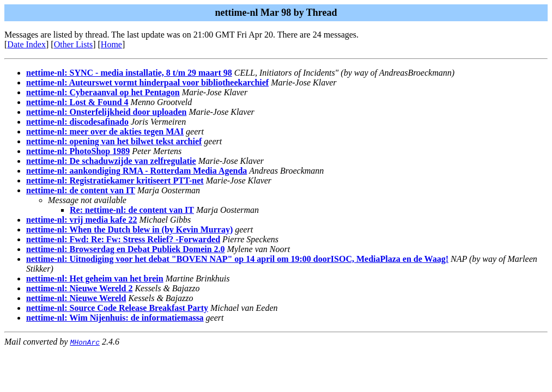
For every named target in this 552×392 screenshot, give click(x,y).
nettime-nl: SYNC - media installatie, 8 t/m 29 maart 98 (129, 73)
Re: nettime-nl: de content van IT (132, 210)
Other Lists (74, 44)
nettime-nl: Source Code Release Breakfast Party (117, 308)
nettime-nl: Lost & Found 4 (77, 102)
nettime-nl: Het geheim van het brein (95, 278)
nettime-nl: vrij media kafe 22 (82, 220)
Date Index (26, 44)
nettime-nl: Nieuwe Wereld (76, 298)
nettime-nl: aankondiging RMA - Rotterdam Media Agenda (137, 171)
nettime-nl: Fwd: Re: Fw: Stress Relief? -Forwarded (123, 239)
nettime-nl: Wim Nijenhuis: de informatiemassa (115, 318)
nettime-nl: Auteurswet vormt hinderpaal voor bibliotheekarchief (147, 82)
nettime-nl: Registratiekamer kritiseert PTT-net (115, 180)
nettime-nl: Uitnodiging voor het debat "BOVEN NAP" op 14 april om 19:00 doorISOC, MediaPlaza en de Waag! (237, 259)
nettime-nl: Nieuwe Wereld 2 (79, 288)
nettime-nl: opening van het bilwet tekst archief (114, 141)
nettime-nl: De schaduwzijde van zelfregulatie (111, 161)
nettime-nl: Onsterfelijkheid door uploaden (106, 112)
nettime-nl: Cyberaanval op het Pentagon (103, 92)
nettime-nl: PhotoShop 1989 (78, 151)
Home (111, 44)
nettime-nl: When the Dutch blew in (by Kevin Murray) (129, 229)
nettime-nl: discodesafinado (77, 122)
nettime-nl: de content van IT (81, 190)
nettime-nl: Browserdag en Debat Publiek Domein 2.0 (126, 249)
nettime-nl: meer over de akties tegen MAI (105, 131)
